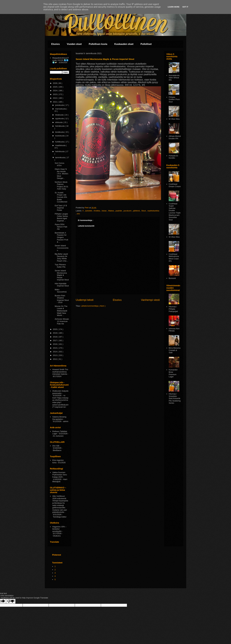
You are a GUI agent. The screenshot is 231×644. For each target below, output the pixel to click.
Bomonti (172, 278)
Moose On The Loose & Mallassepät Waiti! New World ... (61, 311)
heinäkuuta (60, 126)
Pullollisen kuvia (98, 44)
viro (78, 214)
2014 (55, 352)
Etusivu (56, 44)
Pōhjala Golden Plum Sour (174, 99)
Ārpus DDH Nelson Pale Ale (61, 227)
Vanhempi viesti (150, 300)
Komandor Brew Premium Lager (173, 373)
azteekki (89, 211)
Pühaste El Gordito (173, 157)
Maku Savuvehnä (61, 291)
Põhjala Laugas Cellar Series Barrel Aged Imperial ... (61, 217)
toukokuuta (60, 136)
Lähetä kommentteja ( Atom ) (93, 306)
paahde (119, 211)
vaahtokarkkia (153, 211)
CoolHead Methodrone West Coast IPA (174, 258)
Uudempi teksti (85, 300)
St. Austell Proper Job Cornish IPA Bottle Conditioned (61, 197)
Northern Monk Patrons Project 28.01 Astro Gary (61, 185)
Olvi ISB (56, 446)
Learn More (174, 7)
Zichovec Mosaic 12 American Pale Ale (62, 321)
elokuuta (59, 122)
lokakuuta (60, 115)
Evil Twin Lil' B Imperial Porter (61, 208)
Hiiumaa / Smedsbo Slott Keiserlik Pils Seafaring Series (175, 398)
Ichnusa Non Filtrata (174, 330)
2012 (55, 359)
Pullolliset (146, 44)
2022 (55, 98)
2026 (55, 83)
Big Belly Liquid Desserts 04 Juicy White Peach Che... (61, 257)
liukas (104, 211)
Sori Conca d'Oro (59, 164)
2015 (55, 348)
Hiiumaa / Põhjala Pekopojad (173, 309)
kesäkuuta (60, 132)
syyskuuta (60, 118)
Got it (185, 7)
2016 (55, 344)
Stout (144, 211)
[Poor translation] (11, 601)
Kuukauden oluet (124, 44)
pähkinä (137, 211)
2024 (55, 91)
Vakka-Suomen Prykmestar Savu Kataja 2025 (60, 475)
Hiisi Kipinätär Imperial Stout (62, 285)
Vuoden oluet (74, 44)
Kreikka (97, 211)
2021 (55, 102)
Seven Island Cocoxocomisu (62, 248)
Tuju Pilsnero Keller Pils (60, 266)
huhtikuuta (60, 142)
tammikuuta (60, 157)
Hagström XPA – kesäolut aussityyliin (59, 529)
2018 (55, 337)
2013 (55, 355)
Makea (111, 211)
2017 (55, 340)
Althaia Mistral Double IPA (175, 137)
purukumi (128, 211)
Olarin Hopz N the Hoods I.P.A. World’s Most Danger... (61, 174)
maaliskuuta (61, 145)
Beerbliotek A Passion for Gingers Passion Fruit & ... (61, 237)
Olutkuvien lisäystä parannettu (60, 392)
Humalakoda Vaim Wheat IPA (174, 78)
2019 (55, 333)
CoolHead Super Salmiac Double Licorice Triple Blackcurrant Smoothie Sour (175, 212)
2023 (55, 94)
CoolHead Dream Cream (175, 185)
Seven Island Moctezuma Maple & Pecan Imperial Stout (62, 275)
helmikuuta (60, 151)
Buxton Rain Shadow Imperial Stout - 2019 (62, 299)
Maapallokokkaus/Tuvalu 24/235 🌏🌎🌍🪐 (61, 60)
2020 (55, 329)
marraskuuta (61, 109)
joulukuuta (60, 105)
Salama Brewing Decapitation (59, 418)
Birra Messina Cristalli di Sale (175, 350)
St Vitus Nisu (174, 119)
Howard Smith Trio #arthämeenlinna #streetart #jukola (60, 372)
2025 (55, 87)
